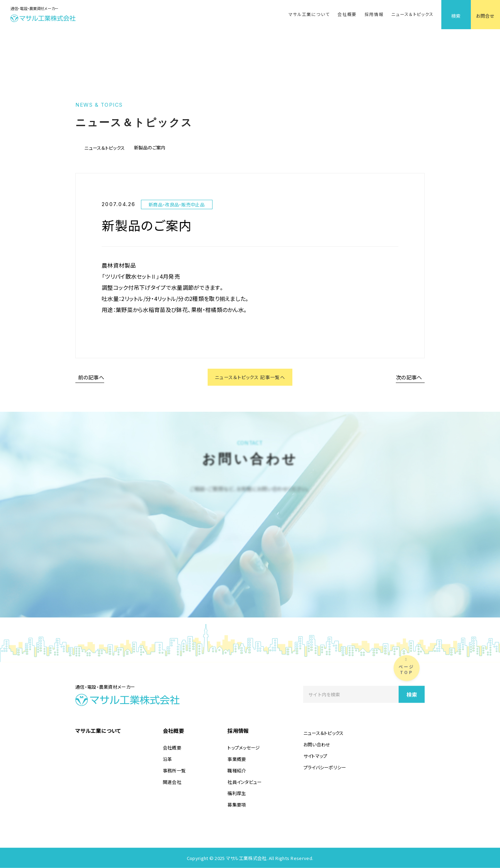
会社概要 (347, 14)
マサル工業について (309, 14)
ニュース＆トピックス (412, 14)
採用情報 (374, 14)
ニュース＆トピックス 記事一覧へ (250, 378)
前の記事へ (91, 378)
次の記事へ (409, 378)
